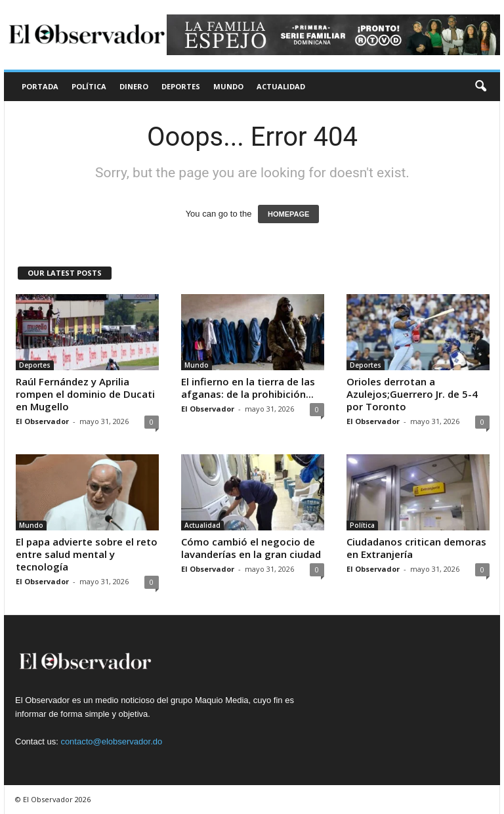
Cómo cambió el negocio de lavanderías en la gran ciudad (251, 548)
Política (89, 86)
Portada (40, 86)
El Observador (42, 421)
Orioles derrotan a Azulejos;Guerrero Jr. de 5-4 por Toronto (412, 394)
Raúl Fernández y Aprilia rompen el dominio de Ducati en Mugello (85, 394)
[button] (480, 87)
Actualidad (281, 86)
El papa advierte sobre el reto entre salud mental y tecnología (87, 554)
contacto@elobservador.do (111, 741)
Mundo (228, 86)
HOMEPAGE (288, 214)
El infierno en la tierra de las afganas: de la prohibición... (248, 388)
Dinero (134, 86)
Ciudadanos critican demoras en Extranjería (416, 548)
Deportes (181, 86)
